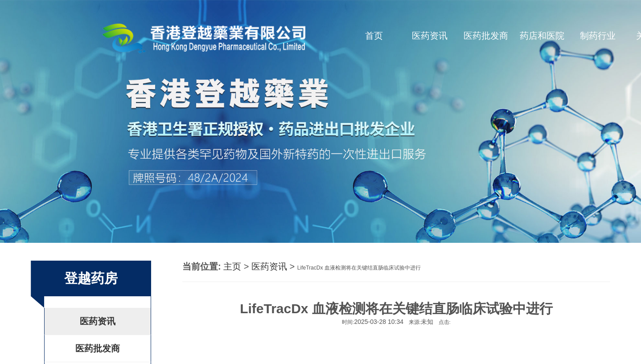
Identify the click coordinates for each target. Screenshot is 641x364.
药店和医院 (542, 36)
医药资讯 (430, 36)
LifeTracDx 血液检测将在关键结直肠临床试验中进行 (359, 268)
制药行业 (598, 36)
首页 (374, 36)
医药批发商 (486, 36)
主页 (232, 266)
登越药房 (91, 278)
